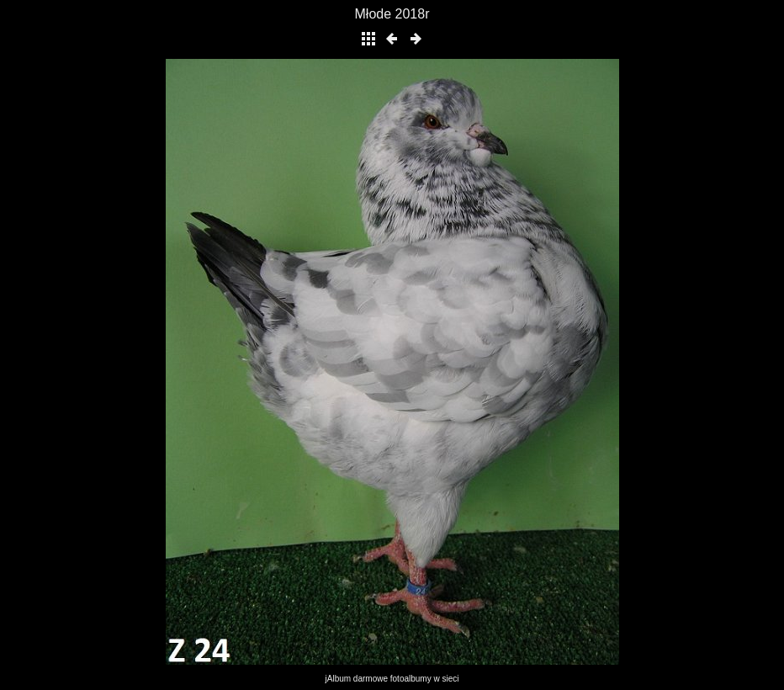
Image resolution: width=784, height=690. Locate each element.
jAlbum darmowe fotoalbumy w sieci (392, 679)
